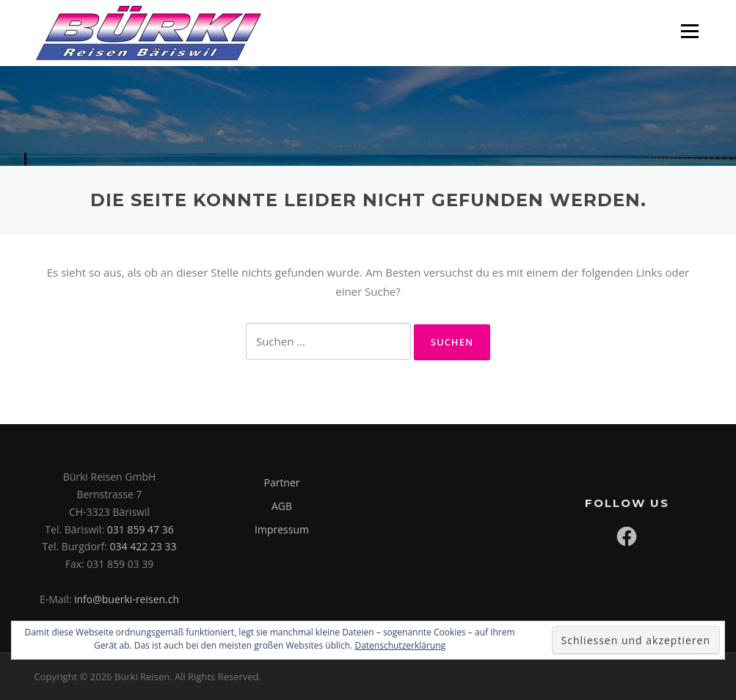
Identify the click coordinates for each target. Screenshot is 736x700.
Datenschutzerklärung (400, 645)
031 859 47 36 (141, 529)
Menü (689, 31)
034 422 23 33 (143, 546)
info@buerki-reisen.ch (127, 599)
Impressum (282, 529)
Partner (281, 482)
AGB (282, 506)
